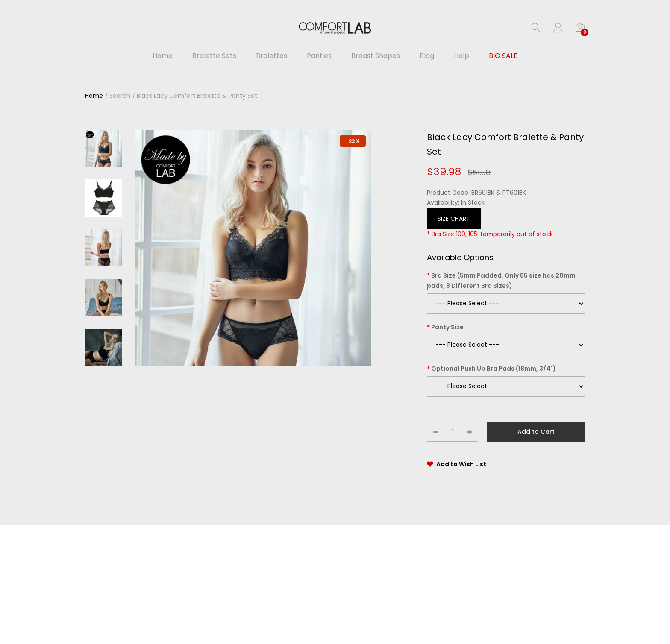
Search (120, 96)
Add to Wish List (461, 464)
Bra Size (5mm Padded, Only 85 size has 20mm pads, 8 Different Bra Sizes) (501, 281)
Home (94, 96)
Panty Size (447, 327)
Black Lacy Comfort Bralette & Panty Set (197, 96)
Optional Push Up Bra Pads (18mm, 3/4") (494, 369)
